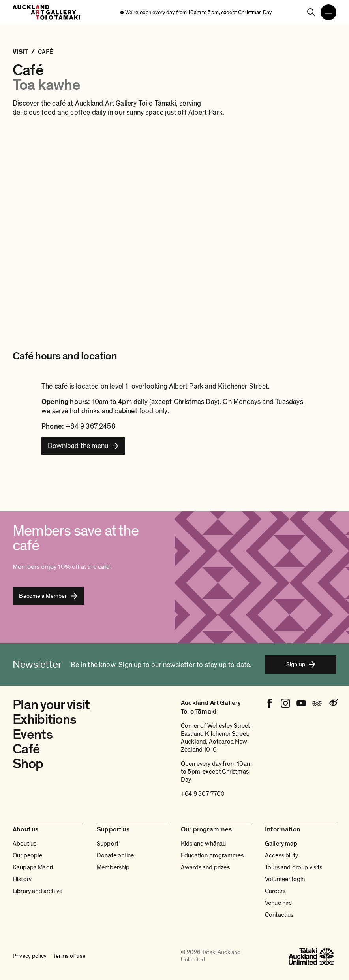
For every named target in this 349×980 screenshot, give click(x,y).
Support (108, 844)
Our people (28, 855)
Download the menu (78, 446)
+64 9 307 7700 (203, 794)
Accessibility (281, 855)
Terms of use (69, 956)
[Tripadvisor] (317, 703)
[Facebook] (270, 703)
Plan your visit (51, 705)
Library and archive (38, 891)
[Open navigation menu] (328, 12)
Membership (113, 867)
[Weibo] (333, 703)
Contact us (279, 915)
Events (33, 735)
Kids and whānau (203, 844)
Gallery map (281, 844)
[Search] (311, 12)
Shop (28, 764)
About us (24, 844)
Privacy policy (30, 956)
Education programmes (212, 855)
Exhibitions (44, 719)
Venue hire (279, 903)
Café (26, 749)
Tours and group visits (294, 867)
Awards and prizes (205, 867)
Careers (275, 891)
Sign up (301, 664)
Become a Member (48, 596)
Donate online (115, 855)
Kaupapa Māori (33, 867)
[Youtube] (301, 703)
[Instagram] (285, 703)
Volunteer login (285, 879)
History (22, 879)
